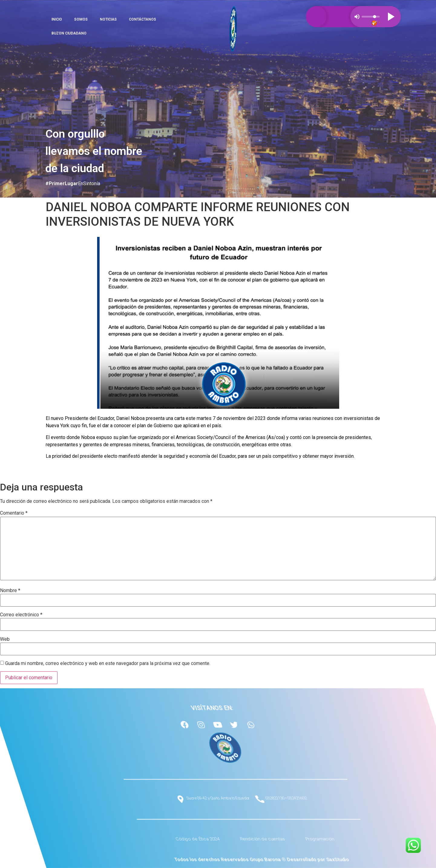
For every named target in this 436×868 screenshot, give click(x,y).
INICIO (57, 19)
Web (5, 639)
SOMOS (81, 19)
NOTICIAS (108, 19)
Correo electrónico (21, 615)
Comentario (14, 513)
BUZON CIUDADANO (69, 33)
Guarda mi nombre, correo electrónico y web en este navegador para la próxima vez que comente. (108, 663)
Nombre (10, 591)
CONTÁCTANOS (143, 19)
